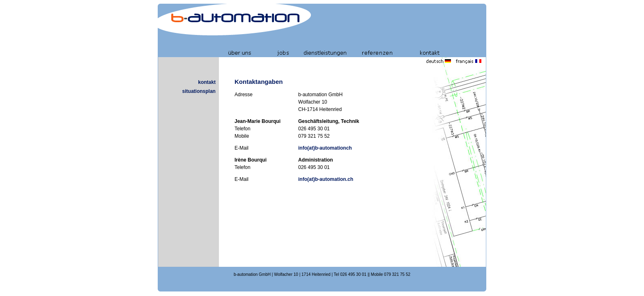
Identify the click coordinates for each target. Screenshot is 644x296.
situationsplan (199, 91)
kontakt (207, 82)
